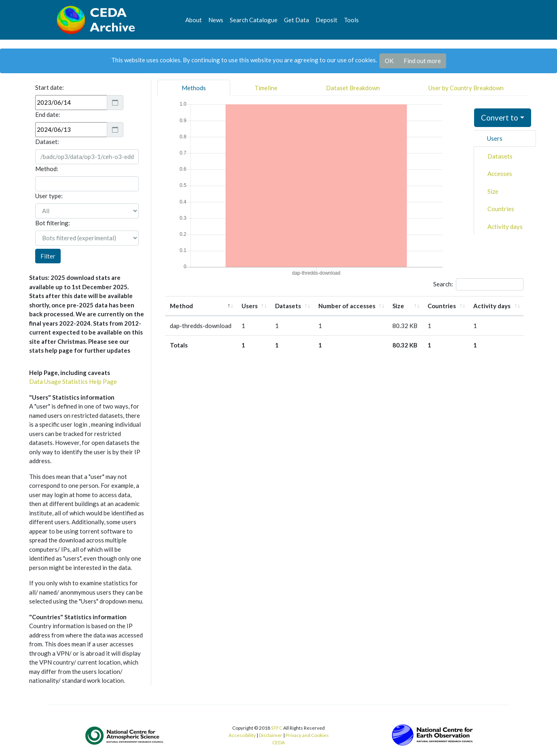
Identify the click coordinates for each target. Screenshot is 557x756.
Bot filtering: (53, 223)
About (194, 20)
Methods (194, 88)
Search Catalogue (254, 20)
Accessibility (242, 735)
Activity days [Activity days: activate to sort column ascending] (492, 306)
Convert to (500, 118)
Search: (478, 284)
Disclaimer (271, 735)
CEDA (278, 742)
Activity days (505, 227)
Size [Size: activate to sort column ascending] (398, 306)
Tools (351, 20)
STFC (277, 728)
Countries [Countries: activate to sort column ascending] (442, 306)
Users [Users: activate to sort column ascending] (250, 306)
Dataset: (47, 142)
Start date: (50, 87)
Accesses (500, 174)
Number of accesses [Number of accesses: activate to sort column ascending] (347, 306)
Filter (48, 256)
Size (493, 191)
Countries (501, 209)
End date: (48, 114)
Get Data (297, 20)
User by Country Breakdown (466, 88)
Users (495, 138)
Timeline (266, 88)
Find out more (422, 61)
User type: (49, 196)
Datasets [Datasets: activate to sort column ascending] (288, 306)
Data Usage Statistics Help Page (73, 381)
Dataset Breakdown (353, 88)
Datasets (500, 156)
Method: (47, 169)
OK (389, 61)
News (216, 20)
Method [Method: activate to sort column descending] (181, 306)
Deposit (326, 20)
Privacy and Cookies (307, 735)
